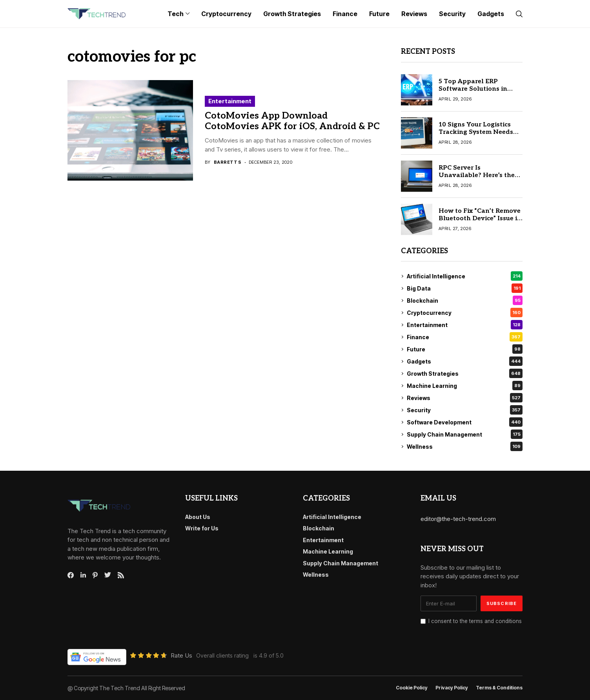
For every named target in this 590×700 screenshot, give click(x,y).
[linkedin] (83, 575)
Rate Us (181, 655)
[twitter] (108, 575)
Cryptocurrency (465, 313)
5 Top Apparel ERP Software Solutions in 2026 (473, 89)
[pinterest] (95, 575)
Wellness (465, 446)
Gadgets (465, 361)
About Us (198, 517)
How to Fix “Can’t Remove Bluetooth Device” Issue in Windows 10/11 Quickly (480, 218)
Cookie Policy (412, 688)
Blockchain (465, 300)
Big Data (465, 288)
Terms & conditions (499, 688)
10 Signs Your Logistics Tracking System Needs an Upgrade (476, 132)
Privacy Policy (452, 688)
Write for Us (202, 528)
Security (465, 410)
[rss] (121, 575)
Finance (465, 337)
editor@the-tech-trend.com (458, 519)
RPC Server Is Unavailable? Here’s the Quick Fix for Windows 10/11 (477, 179)
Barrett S (228, 162)
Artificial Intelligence (465, 276)
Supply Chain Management (465, 434)
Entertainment (230, 101)
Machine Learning (465, 386)
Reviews (465, 398)
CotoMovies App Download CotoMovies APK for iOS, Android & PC (292, 121)
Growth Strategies (465, 373)
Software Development (465, 422)
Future (465, 349)
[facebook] (71, 575)
